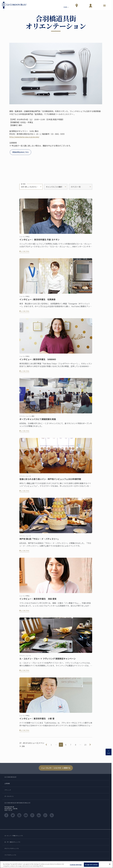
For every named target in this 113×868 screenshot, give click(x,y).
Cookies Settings (76, 865)
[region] (56, 865)
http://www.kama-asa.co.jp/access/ (24, 137)
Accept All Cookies (91, 865)
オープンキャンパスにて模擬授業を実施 (38, 421)
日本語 (66, 7)
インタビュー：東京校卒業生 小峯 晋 (37, 720)
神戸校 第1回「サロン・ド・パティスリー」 (39, 541)
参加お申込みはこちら (21, 152)
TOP (109, 752)
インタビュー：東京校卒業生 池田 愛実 (38, 601)
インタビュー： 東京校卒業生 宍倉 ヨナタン (39, 242)
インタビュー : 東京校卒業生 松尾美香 (37, 301)
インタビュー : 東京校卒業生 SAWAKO (38, 361)
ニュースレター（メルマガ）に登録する (56, 768)
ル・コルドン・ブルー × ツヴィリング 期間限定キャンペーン (48, 661)
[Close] (110, 864)
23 (85, 745)
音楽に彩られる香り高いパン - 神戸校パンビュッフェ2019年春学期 (50, 481)
